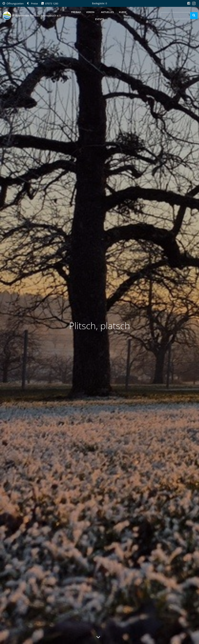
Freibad (76, 12)
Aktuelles (107, 12)
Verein (91, 12)
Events (99, 19)
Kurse (123, 12)
